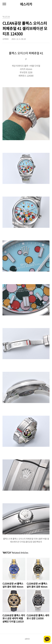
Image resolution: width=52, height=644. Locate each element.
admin (27, 639)
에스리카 (26, 4)
